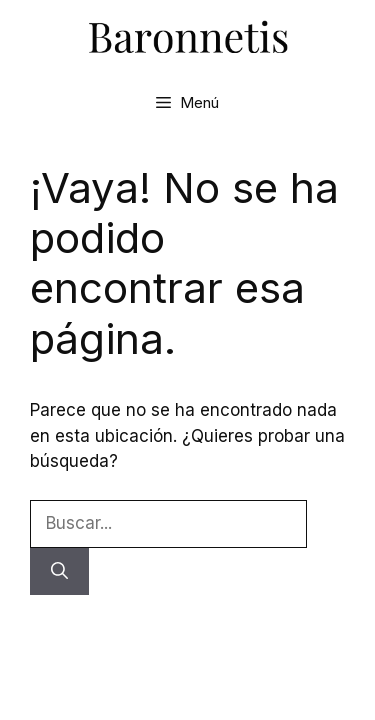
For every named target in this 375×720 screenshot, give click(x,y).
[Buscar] (59, 572)
